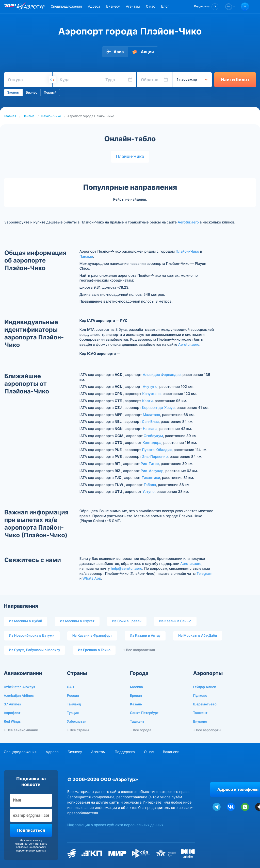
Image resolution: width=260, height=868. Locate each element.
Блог (165, 7)
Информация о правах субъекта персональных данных (115, 825)
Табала (150, 485)
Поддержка (125, 752)
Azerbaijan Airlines (19, 696)
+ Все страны (78, 730)
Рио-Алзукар (152, 471)
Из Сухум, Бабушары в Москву (35, 650)
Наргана (150, 429)
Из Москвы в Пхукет (77, 621)
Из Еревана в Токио (94, 650)
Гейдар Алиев (205, 687)
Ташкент (137, 722)
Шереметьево (205, 704)
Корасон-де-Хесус (158, 408)
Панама (29, 116)
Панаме (86, 257)
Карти (147, 401)
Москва (136, 687)
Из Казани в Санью (175, 621)
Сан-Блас (150, 422)
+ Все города (141, 730)
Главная (10, 116)
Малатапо (151, 415)
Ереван (136, 696)
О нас (151, 7)
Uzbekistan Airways (19, 687)
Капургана (151, 394)
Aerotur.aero (188, 222)
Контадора (152, 443)
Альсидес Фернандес (162, 375)
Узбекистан (77, 722)
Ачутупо (150, 387)
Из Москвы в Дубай (26, 621)
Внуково (200, 722)
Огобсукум (153, 436)
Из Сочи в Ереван (127, 621)
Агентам (133, 7)
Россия (73, 696)
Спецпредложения (66, 7)
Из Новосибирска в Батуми (32, 636)
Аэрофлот (12, 713)
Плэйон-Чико (51, 116)
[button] (206, 7)
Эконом (13, 93)
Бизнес (32, 93)
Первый (50, 93)
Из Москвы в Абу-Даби (198, 636)
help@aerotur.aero (126, 569)
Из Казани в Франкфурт (92, 636)
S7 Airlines (12, 704)
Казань (136, 704)
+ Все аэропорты (207, 730)
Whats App (92, 578)
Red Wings (12, 722)
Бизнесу (113, 7)
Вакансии (171, 752)
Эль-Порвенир (155, 457)
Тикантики (151, 478)
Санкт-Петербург (144, 713)
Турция (73, 713)
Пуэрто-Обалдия (157, 450)
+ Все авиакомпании (21, 730)
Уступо (149, 492)
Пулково (200, 696)
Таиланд (74, 704)
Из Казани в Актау (145, 636)
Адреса (94, 7)
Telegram (204, 574)
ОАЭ (71, 687)
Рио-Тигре (150, 464)
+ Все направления (139, 650)
